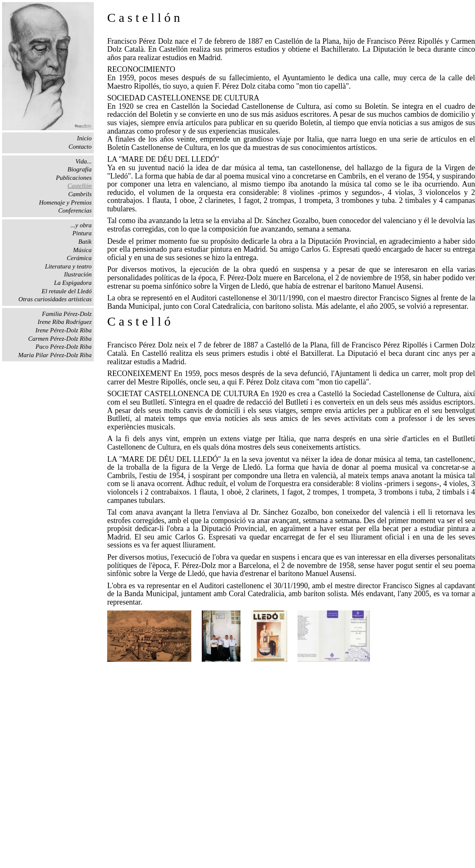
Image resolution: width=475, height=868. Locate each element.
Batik (85, 242)
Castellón (79, 186)
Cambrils (80, 194)
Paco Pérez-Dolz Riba (63, 347)
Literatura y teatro (68, 266)
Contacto (80, 147)
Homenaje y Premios (65, 203)
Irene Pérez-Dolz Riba (63, 330)
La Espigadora (73, 283)
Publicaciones (74, 178)
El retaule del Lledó (67, 291)
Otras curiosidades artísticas (55, 299)
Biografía (79, 169)
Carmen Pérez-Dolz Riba (60, 339)
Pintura (82, 233)
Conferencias (75, 210)
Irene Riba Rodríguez (65, 322)
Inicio (84, 138)
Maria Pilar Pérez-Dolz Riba (55, 355)
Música (82, 250)
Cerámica (79, 258)
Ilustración (78, 274)
